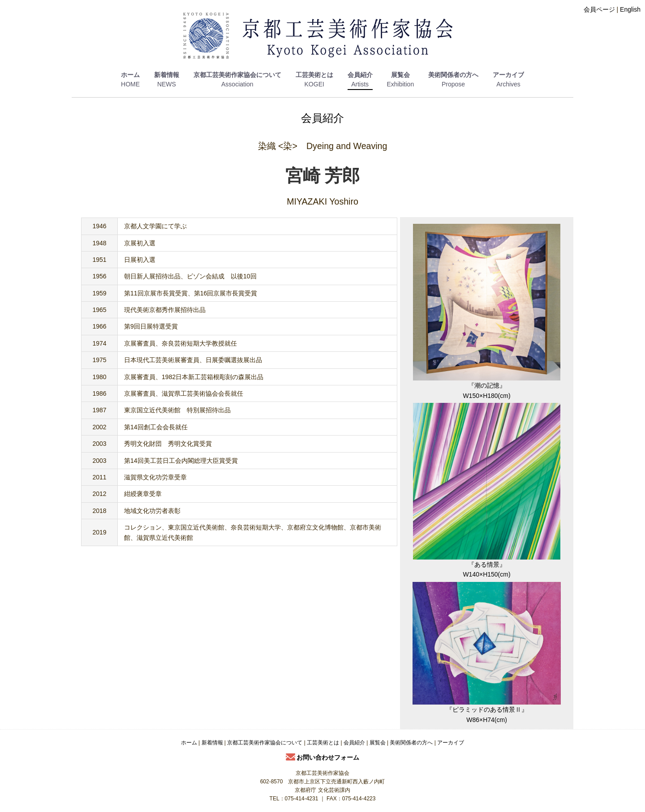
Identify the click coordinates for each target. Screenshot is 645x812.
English (630, 9)
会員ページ (599, 9)
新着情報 (167, 75)
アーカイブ (508, 75)
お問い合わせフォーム (323, 757)
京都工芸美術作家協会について (237, 75)
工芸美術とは (314, 75)
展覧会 (400, 75)
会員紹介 (360, 75)
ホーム (130, 75)
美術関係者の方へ (453, 75)
